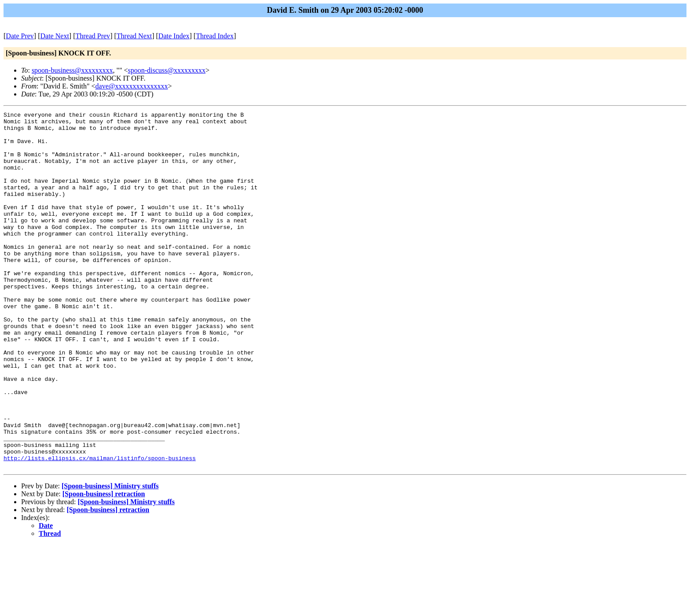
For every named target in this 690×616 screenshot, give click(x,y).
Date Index (174, 36)
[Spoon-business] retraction (104, 565)
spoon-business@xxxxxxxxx (72, 70)
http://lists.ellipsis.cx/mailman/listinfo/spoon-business (100, 528)
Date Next (55, 36)
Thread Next (134, 36)
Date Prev (20, 36)
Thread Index (215, 36)
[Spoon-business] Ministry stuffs (110, 557)
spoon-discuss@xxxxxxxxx (167, 70)
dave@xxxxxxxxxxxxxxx (132, 86)
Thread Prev (93, 36)
